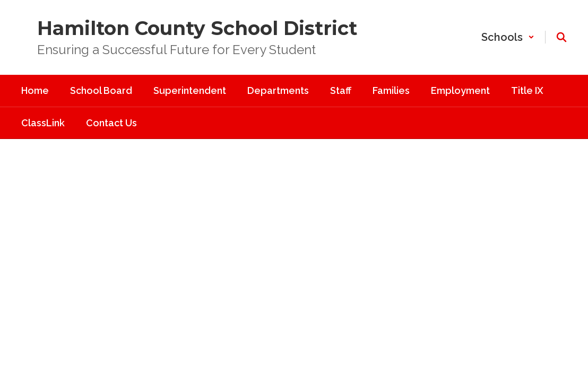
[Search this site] (561, 37)
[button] (508, 37)
